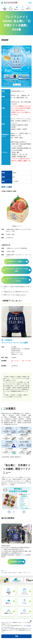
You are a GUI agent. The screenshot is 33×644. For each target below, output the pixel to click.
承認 (17, 636)
